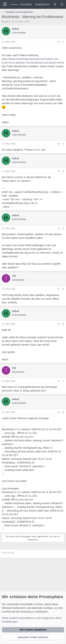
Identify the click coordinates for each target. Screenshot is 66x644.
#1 (63, 42)
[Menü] (5, 4)
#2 (63, 144)
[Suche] (62, 4)
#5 (63, 289)
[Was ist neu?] (55, 4)
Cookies (38, 604)
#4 (63, 228)
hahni (7, 22)
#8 (63, 412)
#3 (63, 171)
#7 (63, 381)
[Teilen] (59, 42)
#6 (63, 324)
